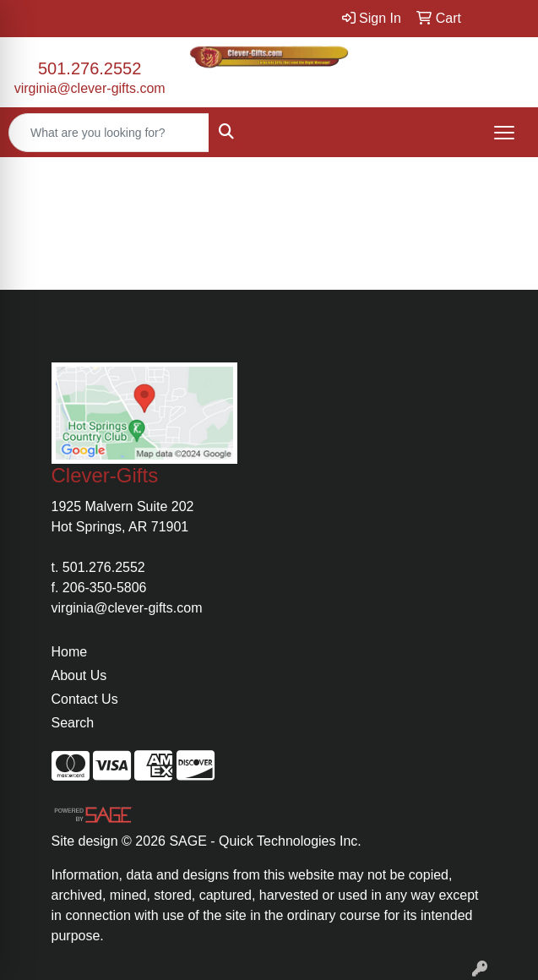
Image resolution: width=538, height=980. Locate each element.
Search (73, 723)
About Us (79, 675)
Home (70, 652)
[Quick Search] (109, 133)
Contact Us (85, 699)
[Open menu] (504, 133)
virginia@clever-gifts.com (90, 88)
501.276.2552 (90, 68)
